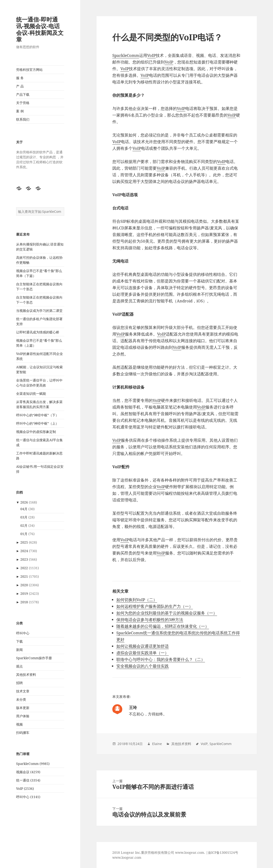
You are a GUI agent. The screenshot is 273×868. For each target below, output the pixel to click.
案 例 (20, 111)
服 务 (20, 78)
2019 (24, 593)
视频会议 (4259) (28, 772)
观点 (19, 666)
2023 (24, 559)
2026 (24, 502)
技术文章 (23, 691)
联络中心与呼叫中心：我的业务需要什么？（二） (161, 659)
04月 (24, 509)
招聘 (19, 683)
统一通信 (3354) (28, 780)
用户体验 (23, 716)
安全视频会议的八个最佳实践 (143, 666)
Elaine (157, 744)
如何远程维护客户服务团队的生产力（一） (155, 606)
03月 (24, 517)
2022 (24, 568)
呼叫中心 (23, 633)
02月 (24, 525)
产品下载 (23, 94)
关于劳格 (23, 103)
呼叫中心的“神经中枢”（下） (37, 415)
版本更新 (23, 708)
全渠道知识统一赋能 (31, 393)
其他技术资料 (26, 675)
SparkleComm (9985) (33, 764)
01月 (24, 534)
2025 (24, 542)
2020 (24, 585)
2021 (24, 576)
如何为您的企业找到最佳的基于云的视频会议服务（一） (167, 613)
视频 (19, 724)
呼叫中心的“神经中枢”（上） (37, 423)
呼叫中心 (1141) (28, 797)
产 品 (20, 86)
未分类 (21, 699)
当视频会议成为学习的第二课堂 (39, 311)
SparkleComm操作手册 (34, 658)
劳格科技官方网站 (29, 70)
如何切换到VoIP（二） (137, 600)
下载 (19, 641)
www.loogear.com (127, 857)
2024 (24, 551)
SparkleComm (126, 55)
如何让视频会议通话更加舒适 (143, 646)
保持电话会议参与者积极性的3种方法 (150, 620)
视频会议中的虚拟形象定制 (36, 432)
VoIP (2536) (25, 788)
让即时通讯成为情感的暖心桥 (38, 332)
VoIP (151, 55)
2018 (24, 602)
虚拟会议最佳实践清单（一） (143, 653)
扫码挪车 (23, 733)
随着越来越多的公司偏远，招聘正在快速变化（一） (163, 626)
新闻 (19, 650)
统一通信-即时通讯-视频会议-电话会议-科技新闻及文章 (40, 29)
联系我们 (23, 119)
